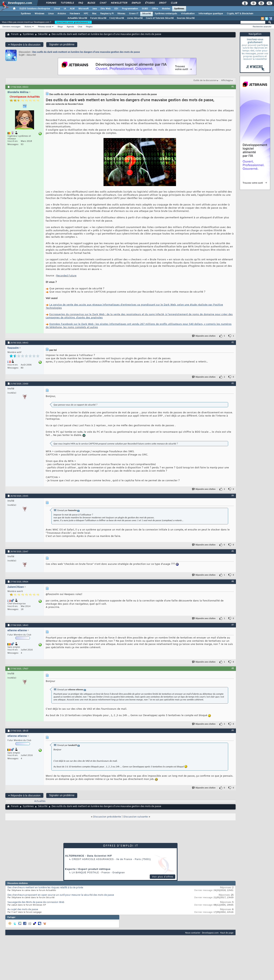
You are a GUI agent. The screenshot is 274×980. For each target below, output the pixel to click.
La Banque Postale (85, 873)
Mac (94, 14)
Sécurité (147, 14)
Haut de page (227, 933)
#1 (233, 87)
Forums (51, 3)
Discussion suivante (136, 817)
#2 (233, 342)
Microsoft (83, 9)
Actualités (40, 801)
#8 (233, 668)
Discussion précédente (107, 817)
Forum (15, 34)
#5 (233, 551)
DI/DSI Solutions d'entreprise (35, 9)
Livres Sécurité (135, 18)
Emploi (136, 3)
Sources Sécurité (186, 18)
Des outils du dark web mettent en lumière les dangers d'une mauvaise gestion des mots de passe (86, 52)
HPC (86, 14)
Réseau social (45, 27)
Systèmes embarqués (166, 14)
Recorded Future (66, 276)
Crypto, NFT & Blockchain (240, 14)
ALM (72, 9)
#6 (233, 581)
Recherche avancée (262, 27)
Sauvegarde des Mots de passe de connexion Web (36, 902)
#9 (233, 730)
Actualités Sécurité (77, 18)
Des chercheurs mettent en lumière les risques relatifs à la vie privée (45, 888)
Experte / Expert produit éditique (88, 869)
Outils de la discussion (205, 80)
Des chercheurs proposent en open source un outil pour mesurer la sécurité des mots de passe (61, 895)
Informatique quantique (211, 14)
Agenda (70, 27)
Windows (39, 14)
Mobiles (166, 9)
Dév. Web (106, 9)
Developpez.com (210, 933)
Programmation (130, 9)
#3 (233, 383)
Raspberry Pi (107, 14)
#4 (233, 496)
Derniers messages (12, 27)
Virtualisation (188, 14)
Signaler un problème (62, 44)
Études (150, 3)
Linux (51, 14)
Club (174, 3)
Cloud (57, 9)
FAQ (80, 3)
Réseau (121, 14)
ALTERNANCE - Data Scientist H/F (89, 856)
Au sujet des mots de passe (23, 910)
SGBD (145, 9)
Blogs (91, 3)
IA (65, 9)
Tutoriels (67, 3)
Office (155, 9)
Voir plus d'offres (163, 877)
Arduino (62, 14)
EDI (116, 9)
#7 (233, 625)
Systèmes (179, 9)
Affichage (226, 80)
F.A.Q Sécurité (117, 18)
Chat (103, 3)
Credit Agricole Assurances (93, 859)
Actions (28, 27)
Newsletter (119, 3)
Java (94, 9)
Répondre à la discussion (24, 45)
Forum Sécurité (98, 18)
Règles (89, 27)
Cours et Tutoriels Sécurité (160, 18)
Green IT (134, 14)
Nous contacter (193, 933)
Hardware (75, 14)
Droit (162, 3)
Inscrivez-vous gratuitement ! (73, 22)
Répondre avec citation (204, 336)
